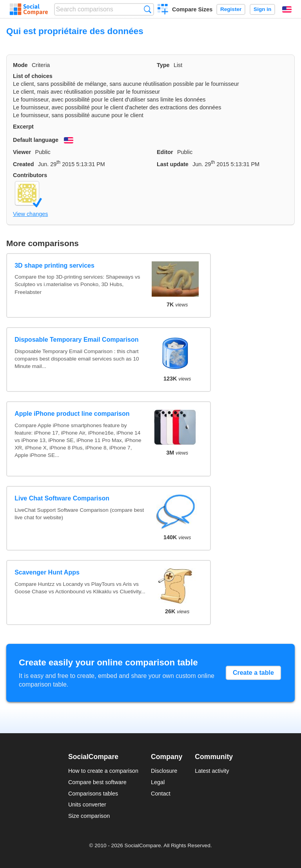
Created (24, 164)
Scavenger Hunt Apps (47, 572)
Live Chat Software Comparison (62, 498)
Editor (165, 152)
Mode (20, 65)
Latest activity (212, 771)
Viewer (22, 152)
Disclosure (164, 771)
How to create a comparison (103, 771)
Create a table (253, 673)
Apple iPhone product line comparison (72, 414)
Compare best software (97, 782)
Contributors (30, 175)
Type (163, 65)
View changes (30, 214)
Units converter (87, 805)
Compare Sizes (192, 9)
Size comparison (89, 816)
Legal (158, 782)
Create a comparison (163, 10)
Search (148, 9)
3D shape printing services (54, 265)
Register (231, 9)
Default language (36, 140)
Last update (173, 164)
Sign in (262, 9)
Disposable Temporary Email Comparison (76, 340)
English (287, 9)
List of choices (33, 76)
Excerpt (23, 127)
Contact (161, 794)
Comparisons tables (93, 794)
